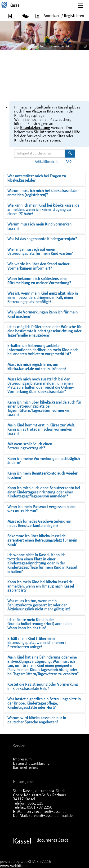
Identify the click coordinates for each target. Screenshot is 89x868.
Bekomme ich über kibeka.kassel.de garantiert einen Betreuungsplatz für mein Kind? (42, 540)
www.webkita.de (14, 866)
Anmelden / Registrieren (58, 16)
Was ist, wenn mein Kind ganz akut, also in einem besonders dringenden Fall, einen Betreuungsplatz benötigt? (43, 298)
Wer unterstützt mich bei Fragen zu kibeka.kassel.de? (37, 178)
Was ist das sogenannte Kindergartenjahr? (42, 239)
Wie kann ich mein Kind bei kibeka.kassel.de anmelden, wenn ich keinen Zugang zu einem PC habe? (43, 210)
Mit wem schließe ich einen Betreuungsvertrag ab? (30, 446)
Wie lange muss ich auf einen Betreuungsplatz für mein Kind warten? (40, 252)
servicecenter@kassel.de (47, 812)
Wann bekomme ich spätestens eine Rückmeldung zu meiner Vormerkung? (39, 281)
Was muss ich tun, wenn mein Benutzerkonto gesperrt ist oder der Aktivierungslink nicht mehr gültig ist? (39, 605)
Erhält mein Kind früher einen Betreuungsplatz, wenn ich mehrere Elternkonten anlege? (37, 643)
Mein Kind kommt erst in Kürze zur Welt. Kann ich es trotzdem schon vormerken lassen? (41, 429)
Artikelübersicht (46, 162)
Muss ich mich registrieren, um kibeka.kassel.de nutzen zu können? (37, 367)
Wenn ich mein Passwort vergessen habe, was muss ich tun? (41, 509)
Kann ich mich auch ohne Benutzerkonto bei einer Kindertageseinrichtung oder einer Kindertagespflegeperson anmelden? (44, 492)
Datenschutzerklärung (31, 764)
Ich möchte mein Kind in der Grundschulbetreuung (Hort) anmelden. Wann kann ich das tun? (40, 624)
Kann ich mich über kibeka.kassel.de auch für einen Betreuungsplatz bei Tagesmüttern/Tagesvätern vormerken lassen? (44, 409)
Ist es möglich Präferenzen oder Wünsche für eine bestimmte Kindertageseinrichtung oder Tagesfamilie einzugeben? (44, 331)
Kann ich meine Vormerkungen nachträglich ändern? (44, 461)
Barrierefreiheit (26, 768)
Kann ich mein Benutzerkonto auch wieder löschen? (42, 476)
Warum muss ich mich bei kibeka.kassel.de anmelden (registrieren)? (42, 193)
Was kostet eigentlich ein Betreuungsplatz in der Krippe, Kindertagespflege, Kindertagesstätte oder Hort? (44, 703)
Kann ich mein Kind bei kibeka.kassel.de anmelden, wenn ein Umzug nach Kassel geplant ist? (41, 586)
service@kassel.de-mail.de (51, 816)
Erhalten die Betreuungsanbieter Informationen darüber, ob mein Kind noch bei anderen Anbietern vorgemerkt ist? (43, 350)
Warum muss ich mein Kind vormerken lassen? (39, 226)
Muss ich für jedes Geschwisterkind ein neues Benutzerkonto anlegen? (39, 524)
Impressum (22, 759)
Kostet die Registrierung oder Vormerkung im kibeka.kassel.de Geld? (43, 687)
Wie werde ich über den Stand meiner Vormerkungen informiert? (38, 266)
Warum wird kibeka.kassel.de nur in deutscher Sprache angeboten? (37, 720)
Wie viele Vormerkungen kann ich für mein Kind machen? (42, 314)
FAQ (69, 162)
